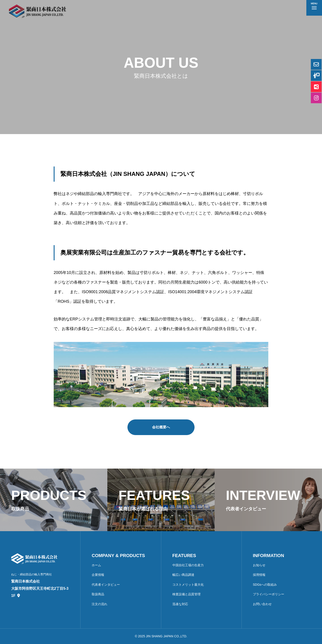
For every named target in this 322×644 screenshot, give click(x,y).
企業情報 (98, 575)
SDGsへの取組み (265, 585)
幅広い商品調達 (183, 575)
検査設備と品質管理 (186, 594)
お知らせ (259, 565)
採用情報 (259, 575)
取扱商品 (98, 594)
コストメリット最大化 (188, 585)
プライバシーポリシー (269, 594)
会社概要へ (161, 427)
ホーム (96, 565)
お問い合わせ (262, 604)
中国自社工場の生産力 (188, 565)
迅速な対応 (180, 604)
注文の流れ (100, 604)
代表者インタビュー (106, 585)
